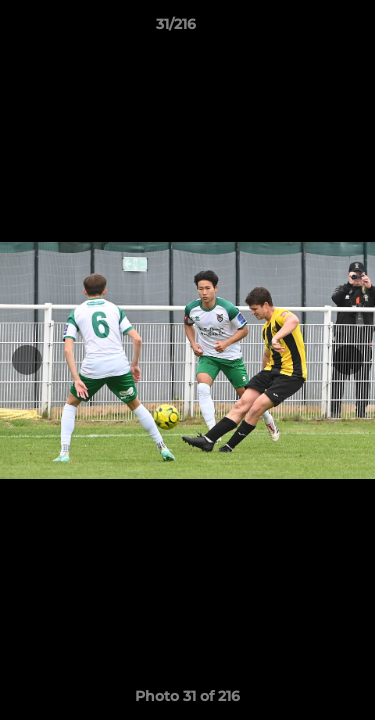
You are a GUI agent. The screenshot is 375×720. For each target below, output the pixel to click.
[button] (303, 29)
